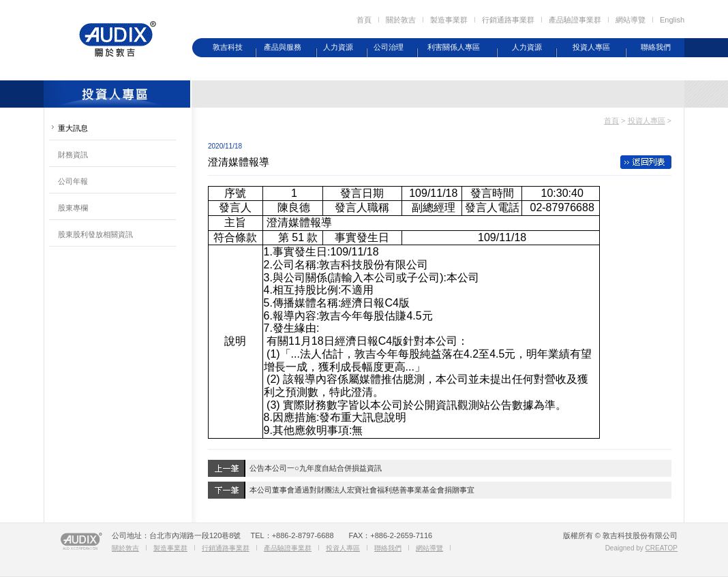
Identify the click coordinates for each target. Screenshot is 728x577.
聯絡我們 (656, 47)
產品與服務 (283, 47)
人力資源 (338, 47)
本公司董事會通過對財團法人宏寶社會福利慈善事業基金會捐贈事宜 (362, 490)
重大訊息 (73, 128)
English (672, 20)
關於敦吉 (401, 20)
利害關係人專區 (454, 47)
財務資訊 (73, 155)
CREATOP (662, 548)
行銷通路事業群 (508, 20)
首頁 (364, 20)
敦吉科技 (228, 47)
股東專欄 (73, 208)
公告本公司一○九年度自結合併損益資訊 (316, 468)
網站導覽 (631, 20)
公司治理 (389, 47)
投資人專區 (591, 47)
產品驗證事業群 (575, 20)
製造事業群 (449, 20)
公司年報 (73, 181)
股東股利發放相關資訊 (95, 234)
